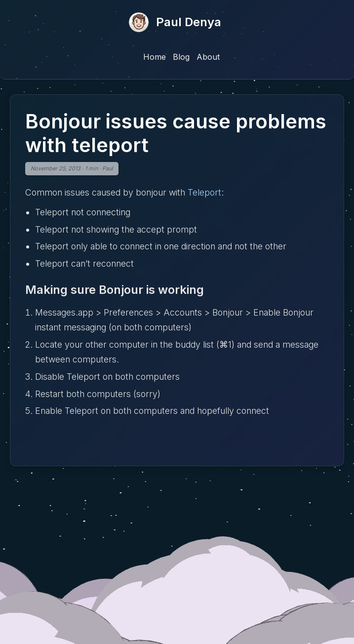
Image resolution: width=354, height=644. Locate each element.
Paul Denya (189, 22)
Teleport (204, 192)
